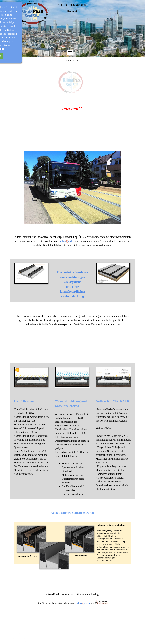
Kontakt (72, 11)
